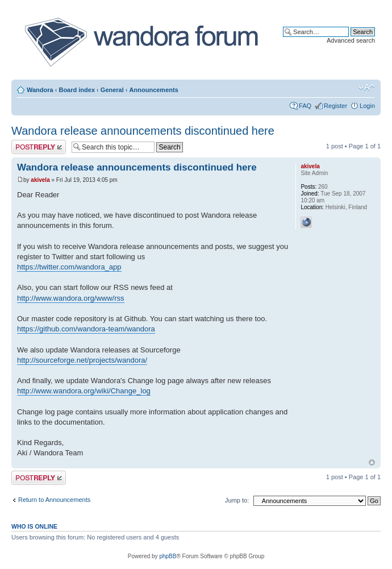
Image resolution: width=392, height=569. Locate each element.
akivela (40, 180)
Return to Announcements (54, 500)
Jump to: (237, 500)
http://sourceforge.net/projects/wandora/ (82, 360)
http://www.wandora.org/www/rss (71, 298)
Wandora (40, 90)
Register (335, 106)
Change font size (367, 88)
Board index (77, 90)
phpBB (168, 556)
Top (372, 462)
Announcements (154, 90)
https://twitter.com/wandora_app (69, 267)
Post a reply (39, 147)
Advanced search (351, 40)
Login (367, 106)
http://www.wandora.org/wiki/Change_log (84, 391)
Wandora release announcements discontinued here (143, 131)
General (112, 90)
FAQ (305, 106)
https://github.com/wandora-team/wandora (86, 329)
